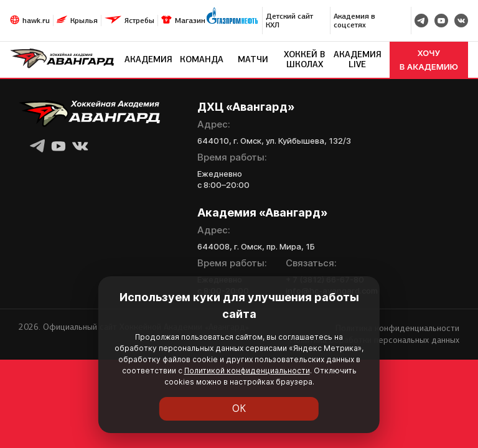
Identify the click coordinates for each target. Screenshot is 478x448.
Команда (202, 59)
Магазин (190, 21)
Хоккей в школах (304, 59)
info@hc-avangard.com (332, 291)
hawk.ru (36, 21)
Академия (148, 59)
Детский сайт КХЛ (289, 21)
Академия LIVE (358, 59)
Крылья (84, 21)
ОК (239, 409)
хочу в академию (429, 60)
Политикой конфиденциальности (140, 382)
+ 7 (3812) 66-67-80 (325, 279)
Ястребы (139, 21)
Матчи (253, 59)
